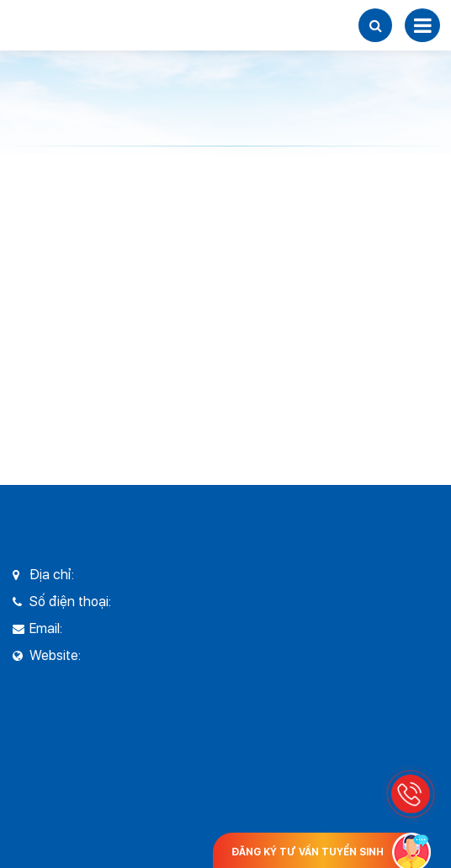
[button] (375, 25)
